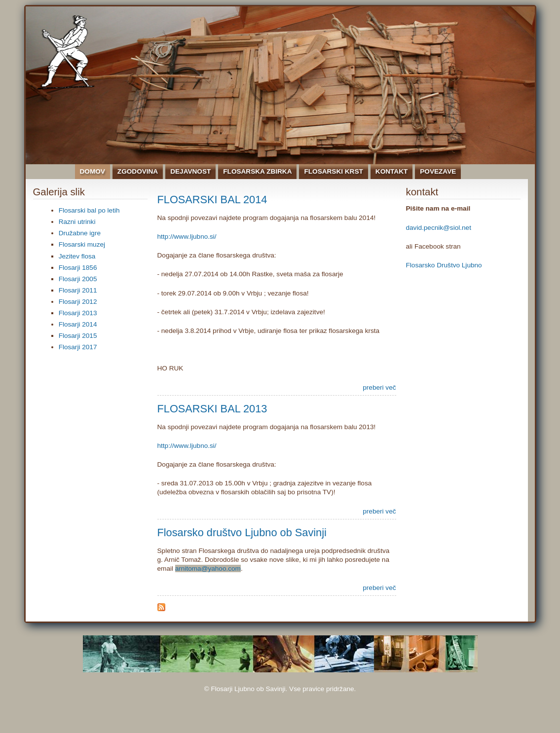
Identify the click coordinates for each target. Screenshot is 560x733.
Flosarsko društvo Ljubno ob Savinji (242, 532)
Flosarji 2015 (78, 336)
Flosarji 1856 (78, 268)
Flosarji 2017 (78, 347)
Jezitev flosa (77, 256)
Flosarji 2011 (78, 290)
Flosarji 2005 (78, 279)
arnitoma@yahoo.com (208, 568)
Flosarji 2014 (78, 324)
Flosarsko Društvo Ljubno (444, 265)
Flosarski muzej (82, 244)
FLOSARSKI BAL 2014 (212, 200)
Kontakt (392, 171)
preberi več (379, 387)
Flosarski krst (333, 171)
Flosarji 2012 (78, 302)
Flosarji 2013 (78, 313)
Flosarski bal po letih (89, 210)
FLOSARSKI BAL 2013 (212, 409)
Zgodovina (138, 171)
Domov (93, 171)
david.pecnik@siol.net (439, 228)
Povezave (438, 171)
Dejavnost (190, 171)
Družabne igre (80, 233)
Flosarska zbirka (257, 171)
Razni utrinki (77, 222)
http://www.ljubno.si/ (187, 237)
